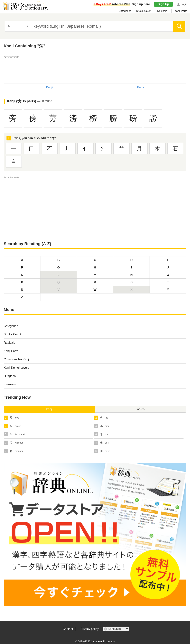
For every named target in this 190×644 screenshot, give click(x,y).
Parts (141, 87)
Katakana (10, 384)
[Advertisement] (95, 67)
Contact (68, 629)
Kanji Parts (181, 11)
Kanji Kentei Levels (16, 368)
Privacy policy (89, 629)
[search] (179, 26)
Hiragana (10, 376)
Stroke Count (144, 11)
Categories (125, 11)
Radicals (162, 11)
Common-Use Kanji (17, 359)
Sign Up (163, 4)
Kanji (49, 87)
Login (184, 4)
